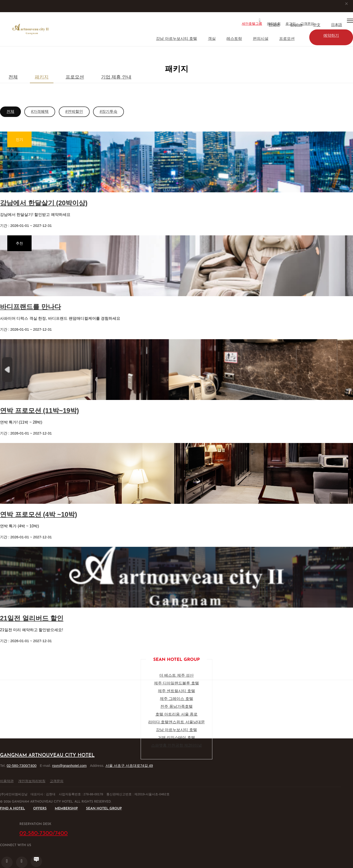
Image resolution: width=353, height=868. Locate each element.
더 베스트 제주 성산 (176, 675)
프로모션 (287, 39)
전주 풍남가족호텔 (176, 706)
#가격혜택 (40, 111)
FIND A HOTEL (13, 809)
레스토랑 (234, 39)
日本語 (337, 25)
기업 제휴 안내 (116, 77)
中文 (317, 25)
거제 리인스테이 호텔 (176, 738)
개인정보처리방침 (32, 781)
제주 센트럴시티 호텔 (176, 691)
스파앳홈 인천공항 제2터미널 (177, 745)
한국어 (274, 25)
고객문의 (57, 781)
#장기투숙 (108, 111)
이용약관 (7, 781)
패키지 (42, 77)
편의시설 (261, 39)
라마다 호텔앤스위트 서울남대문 (176, 722)
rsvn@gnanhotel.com (69, 766)
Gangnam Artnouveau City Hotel (47, 755)
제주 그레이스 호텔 (176, 699)
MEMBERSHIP (66, 809)
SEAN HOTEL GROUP (104, 809)
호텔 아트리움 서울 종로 (176, 714)
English (297, 25)
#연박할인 (74, 111)
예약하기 (331, 35)
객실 (212, 39)
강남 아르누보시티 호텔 (176, 39)
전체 (13, 77)
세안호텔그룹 (252, 24)
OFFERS (40, 809)
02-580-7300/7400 (22, 766)
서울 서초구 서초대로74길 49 (129, 766)
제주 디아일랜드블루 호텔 (176, 683)
